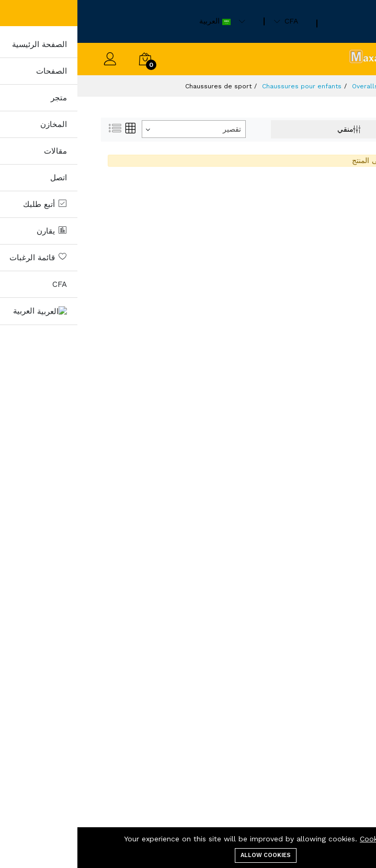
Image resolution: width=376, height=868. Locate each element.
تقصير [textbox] (155, 129)
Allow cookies (188, 855)
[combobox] (116, 129)
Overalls (288, 86)
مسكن (352, 86)
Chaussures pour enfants (224, 86)
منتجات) (322, 86)
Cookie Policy (306, 839)
